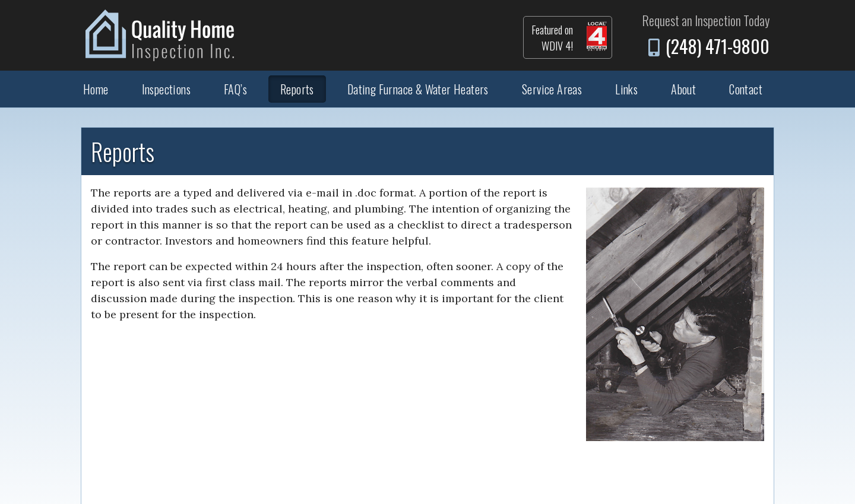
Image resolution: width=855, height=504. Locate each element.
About (683, 89)
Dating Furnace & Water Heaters (418, 89)
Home (96, 89)
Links (626, 89)
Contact (746, 89)
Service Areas (552, 89)
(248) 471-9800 (718, 46)
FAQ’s (235, 89)
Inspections (166, 89)
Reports (297, 89)
